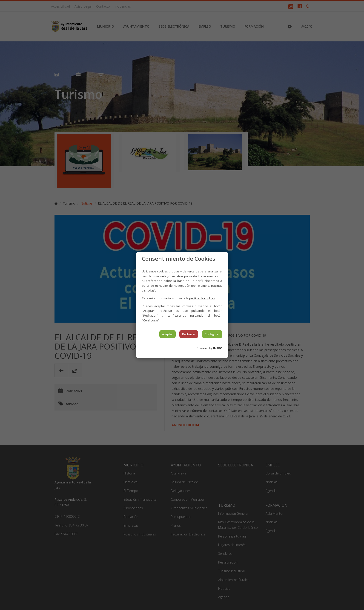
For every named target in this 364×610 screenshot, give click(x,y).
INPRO (218, 348)
